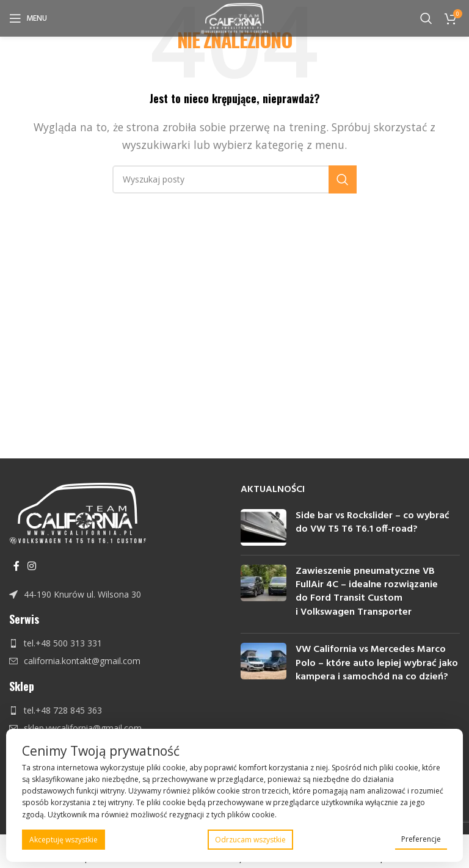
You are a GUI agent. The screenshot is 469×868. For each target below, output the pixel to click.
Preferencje (421, 839)
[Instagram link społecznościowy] (31, 566)
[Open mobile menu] (28, 18)
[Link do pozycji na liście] (119, 595)
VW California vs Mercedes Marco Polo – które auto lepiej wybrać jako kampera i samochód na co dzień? (377, 663)
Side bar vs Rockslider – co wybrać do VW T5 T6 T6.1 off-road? (373, 523)
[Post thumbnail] (264, 527)
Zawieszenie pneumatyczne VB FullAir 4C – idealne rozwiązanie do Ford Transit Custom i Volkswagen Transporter (367, 592)
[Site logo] (235, 17)
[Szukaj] (426, 18)
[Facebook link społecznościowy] (16, 566)
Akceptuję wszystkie (64, 840)
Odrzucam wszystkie (250, 840)
